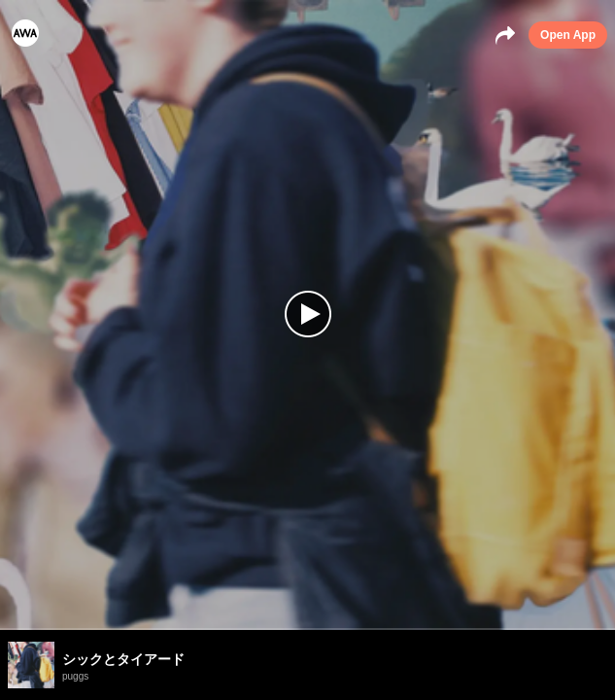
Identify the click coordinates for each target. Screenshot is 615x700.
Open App (568, 35)
